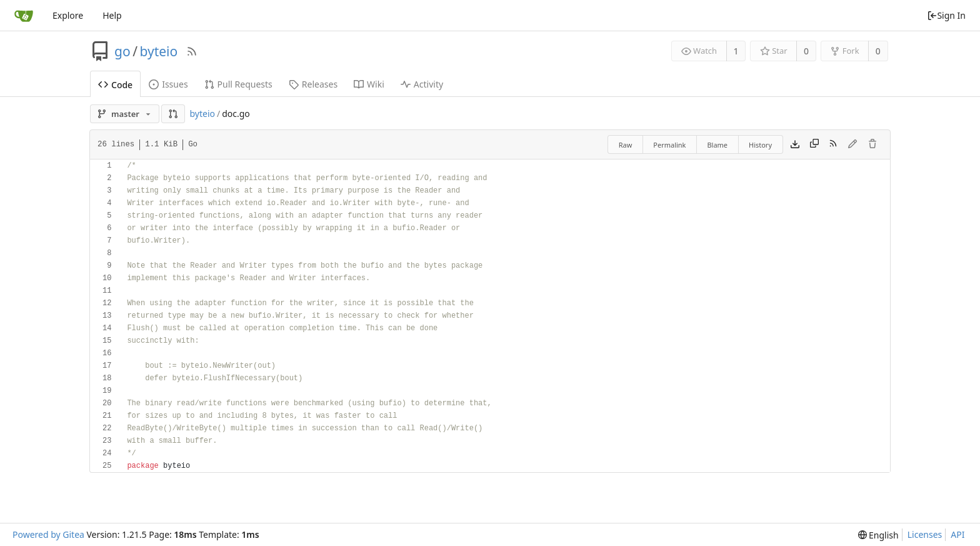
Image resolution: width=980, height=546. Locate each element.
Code (115, 85)
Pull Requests (238, 84)
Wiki (369, 84)
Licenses (925, 534)
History (760, 145)
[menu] (878, 535)
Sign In (946, 15)
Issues (168, 84)
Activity (422, 84)
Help (112, 15)
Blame (717, 145)
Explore (68, 15)
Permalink (669, 145)
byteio (158, 51)
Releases (313, 84)
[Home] (24, 16)
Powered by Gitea (48, 534)
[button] (173, 114)
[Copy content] (814, 144)
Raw (626, 145)
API (957, 534)
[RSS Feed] (192, 51)
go (122, 51)
